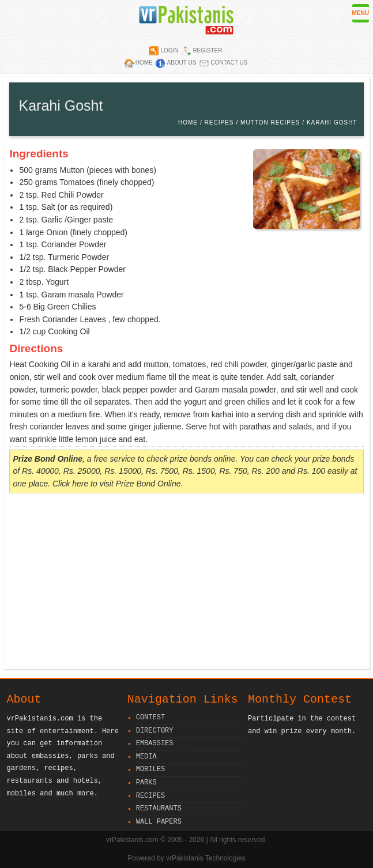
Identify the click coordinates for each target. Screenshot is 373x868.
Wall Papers (159, 822)
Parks (146, 783)
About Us (181, 63)
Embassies (155, 744)
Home (144, 63)
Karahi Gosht (332, 122)
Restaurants (159, 809)
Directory (155, 731)
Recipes (219, 122)
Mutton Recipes (270, 122)
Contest (150, 718)
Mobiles (150, 770)
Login (169, 50)
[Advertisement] (186, 583)
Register (207, 50)
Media (146, 757)
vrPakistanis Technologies (206, 858)
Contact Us (229, 63)
